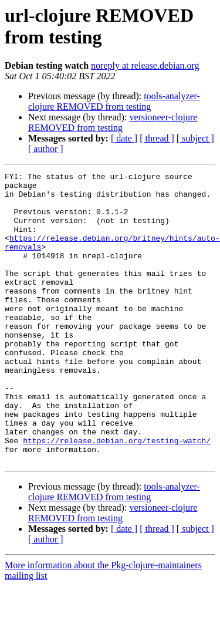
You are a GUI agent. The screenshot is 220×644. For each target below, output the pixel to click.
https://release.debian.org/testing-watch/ (117, 495)
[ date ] (124, 138)
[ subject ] (195, 138)
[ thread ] (157, 138)
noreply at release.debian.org (145, 65)
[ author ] (46, 149)
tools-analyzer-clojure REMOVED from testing (114, 101)
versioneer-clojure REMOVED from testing (113, 122)
